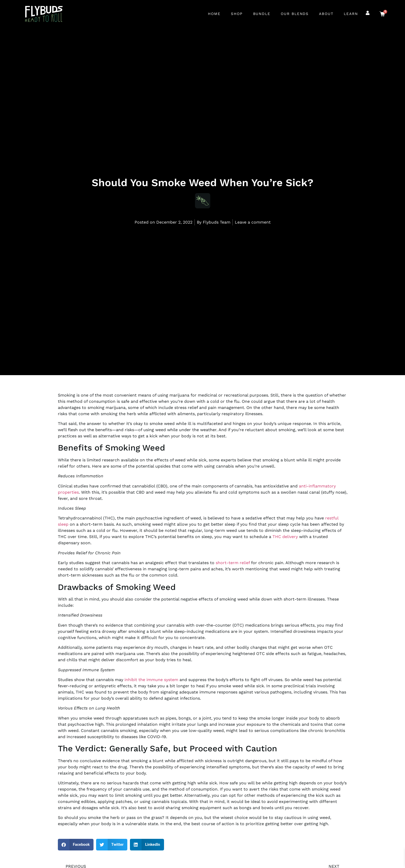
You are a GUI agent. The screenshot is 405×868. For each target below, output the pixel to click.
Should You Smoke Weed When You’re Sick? (202, 182)
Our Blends (295, 14)
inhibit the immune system (151, 680)
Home (214, 14)
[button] (76, 845)
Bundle (262, 14)
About (326, 14)
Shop (237, 14)
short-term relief (233, 563)
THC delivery (285, 537)
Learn (351, 14)
